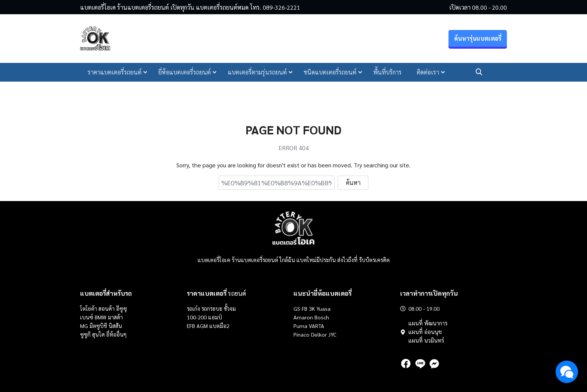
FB (305, 309)
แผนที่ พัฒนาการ (428, 323)
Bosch (322, 317)
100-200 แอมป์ (204, 317)
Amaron (303, 317)
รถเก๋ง (193, 309)
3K (312, 309)
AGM (202, 326)
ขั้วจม (230, 309)
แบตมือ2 (219, 326)
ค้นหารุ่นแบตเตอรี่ (478, 39)
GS (297, 309)
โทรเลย (498, 73)
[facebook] (406, 364)
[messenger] (434, 364)
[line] (420, 364)
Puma (300, 326)
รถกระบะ (213, 309)
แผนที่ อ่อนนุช (425, 332)
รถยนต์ (216, 293)
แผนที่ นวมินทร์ (426, 340)
